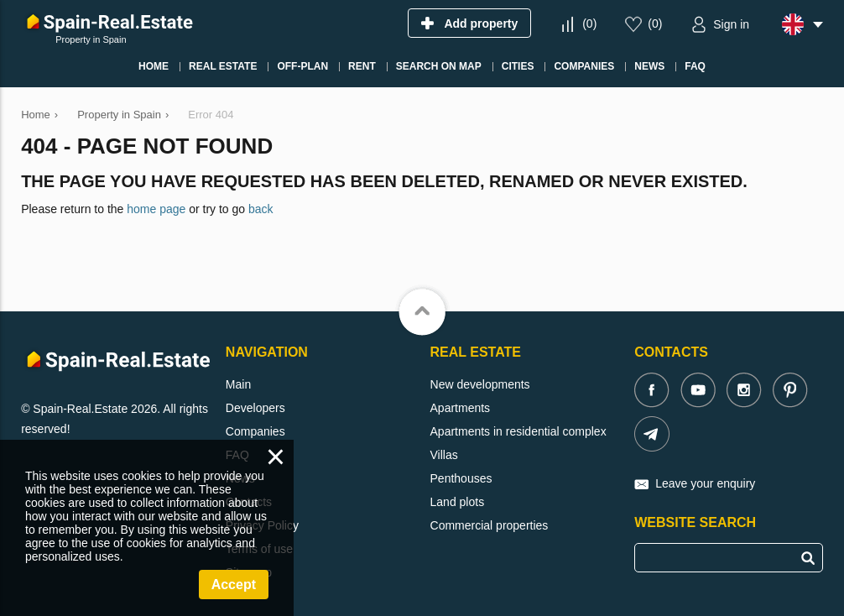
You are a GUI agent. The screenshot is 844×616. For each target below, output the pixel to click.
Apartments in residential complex (518, 431)
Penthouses (461, 478)
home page (156, 209)
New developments (480, 384)
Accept (234, 585)
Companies (255, 431)
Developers (255, 408)
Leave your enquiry (705, 483)
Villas (444, 455)
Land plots (458, 502)
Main (238, 384)
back (261, 209)
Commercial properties (490, 525)
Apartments (461, 408)
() (589, 23)
